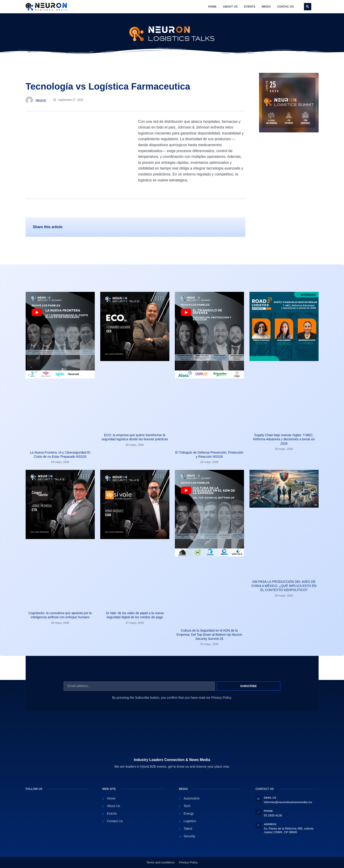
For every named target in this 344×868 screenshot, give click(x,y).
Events (250, 7)
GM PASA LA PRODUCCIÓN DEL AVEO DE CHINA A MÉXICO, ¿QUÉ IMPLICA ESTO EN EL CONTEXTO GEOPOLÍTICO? (284, 586)
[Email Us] (258, 799)
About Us (230, 7)
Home (212, 7)
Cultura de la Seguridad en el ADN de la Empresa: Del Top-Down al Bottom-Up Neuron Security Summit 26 (209, 635)
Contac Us (285, 7)
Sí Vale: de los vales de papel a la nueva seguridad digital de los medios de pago (135, 615)
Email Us (270, 798)
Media (266, 7)
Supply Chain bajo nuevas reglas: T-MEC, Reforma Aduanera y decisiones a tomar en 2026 (284, 439)
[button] (308, 7)
